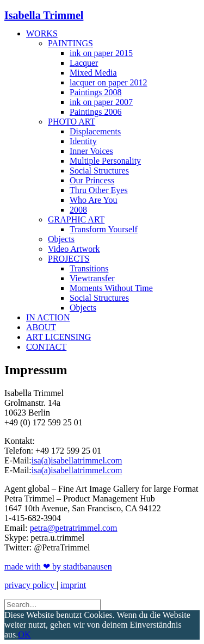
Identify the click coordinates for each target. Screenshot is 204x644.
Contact (46, 347)
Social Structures (99, 171)
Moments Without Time (111, 288)
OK (24, 634)
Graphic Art (76, 219)
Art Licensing (58, 337)
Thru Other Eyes (99, 190)
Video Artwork (74, 249)
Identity (83, 141)
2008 (78, 210)
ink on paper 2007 (101, 102)
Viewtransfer (92, 278)
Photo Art (72, 122)
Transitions (89, 268)
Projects (69, 259)
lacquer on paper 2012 (109, 82)
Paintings (70, 43)
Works (42, 33)
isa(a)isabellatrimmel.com (77, 460)
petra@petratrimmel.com (74, 528)
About (41, 327)
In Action (48, 317)
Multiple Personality (105, 161)
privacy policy (30, 585)
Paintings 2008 (96, 92)
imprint (73, 585)
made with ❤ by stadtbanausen (58, 566)
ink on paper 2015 (101, 53)
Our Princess (92, 180)
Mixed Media (93, 73)
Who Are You (94, 200)
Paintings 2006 (96, 112)
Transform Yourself (104, 229)
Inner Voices (91, 151)
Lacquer (84, 63)
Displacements (95, 131)
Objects (61, 239)
